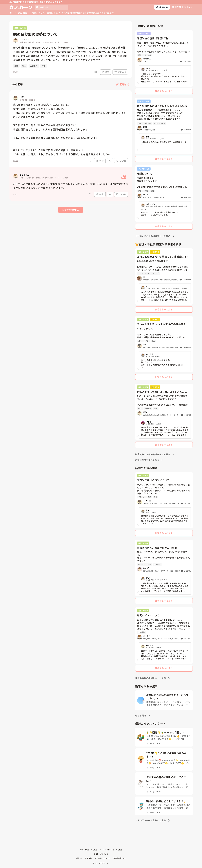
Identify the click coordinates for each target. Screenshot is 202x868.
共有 (106, 72)
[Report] (96, 72)
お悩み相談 (22, 13)
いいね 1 (120, 72)
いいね (121, 161)
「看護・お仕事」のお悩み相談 (44, 13)
